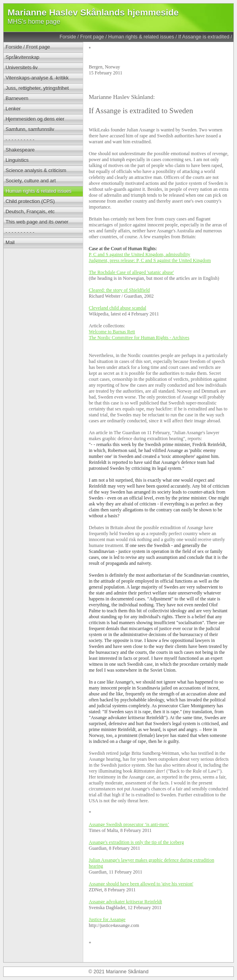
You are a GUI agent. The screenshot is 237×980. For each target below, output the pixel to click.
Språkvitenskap (22, 57)
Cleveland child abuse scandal (118, 308)
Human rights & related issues (141, 37)
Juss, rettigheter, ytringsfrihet (37, 88)
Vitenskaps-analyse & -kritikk (37, 78)
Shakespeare (20, 150)
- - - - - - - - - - (20, 140)
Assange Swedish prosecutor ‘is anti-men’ (129, 824)
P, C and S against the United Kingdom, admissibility (140, 254)
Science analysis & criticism (36, 171)
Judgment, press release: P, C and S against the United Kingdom (150, 260)
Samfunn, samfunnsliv (30, 129)
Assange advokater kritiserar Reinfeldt (125, 902)
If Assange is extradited (204, 37)
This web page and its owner (37, 222)
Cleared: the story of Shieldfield (119, 290)
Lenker (13, 109)
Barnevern (17, 99)
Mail (10, 243)
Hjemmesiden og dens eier (35, 119)
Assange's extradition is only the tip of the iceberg (136, 842)
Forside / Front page (82, 37)
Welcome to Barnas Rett (112, 332)
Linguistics (17, 160)
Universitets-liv (22, 68)
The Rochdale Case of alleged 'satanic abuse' (131, 272)
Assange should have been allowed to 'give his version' (141, 884)
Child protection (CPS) (30, 201)
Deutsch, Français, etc (30, 212)
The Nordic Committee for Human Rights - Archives (139, 338)
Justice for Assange (107, 919)
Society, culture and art (31, 181)
